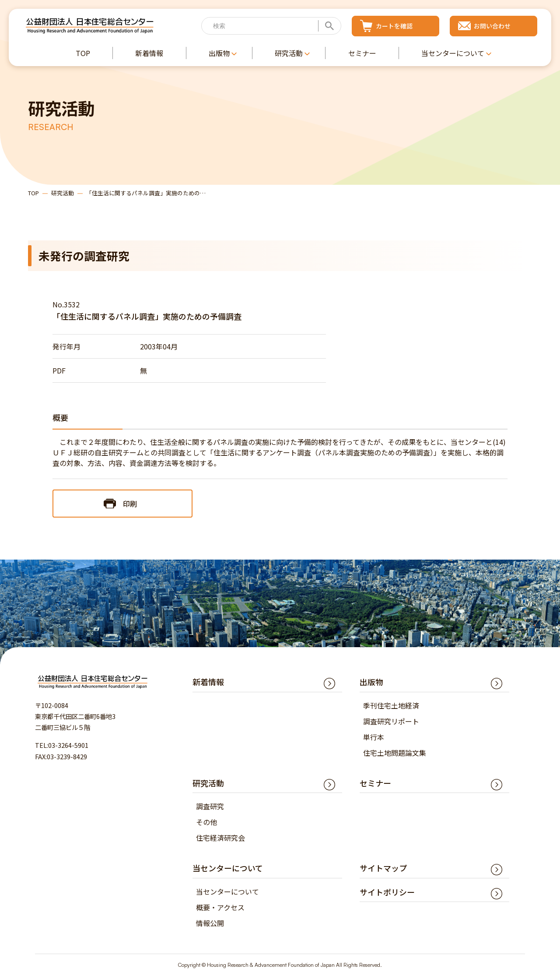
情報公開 (210, 923)
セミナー (375, 783)
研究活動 (63, 193)
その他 (206, 822)
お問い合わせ (492, 26)
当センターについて (227, 891)
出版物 (371, 682)
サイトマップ (383, 868)
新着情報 (208, 682)
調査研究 (210, 807)
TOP (33, 193)
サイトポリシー (387, 892)
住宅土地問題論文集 (395, 753)
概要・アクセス (220, 907)
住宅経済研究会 (220, 838)
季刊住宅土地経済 (391, 705)
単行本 (374, 737)
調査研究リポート (391, 721)
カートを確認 (394, 26)
